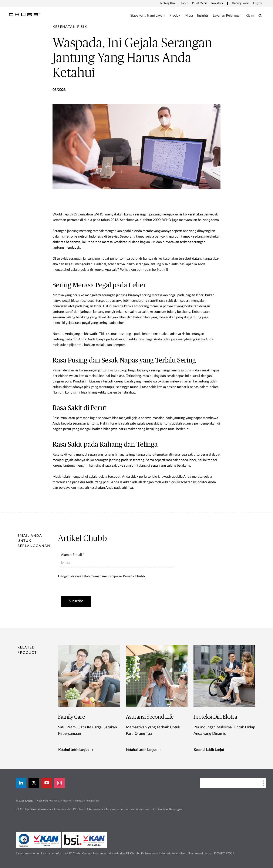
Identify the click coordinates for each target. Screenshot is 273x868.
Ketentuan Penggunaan (86, 801)
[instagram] (59, 783)
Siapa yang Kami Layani (148, 16)
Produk (175, 16)
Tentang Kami (168, 3)
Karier (184, 3)
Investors (217, 3)
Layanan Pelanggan (227, 16)
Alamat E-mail (71, 555)
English (258, 3)
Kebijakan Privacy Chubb (127, 576)
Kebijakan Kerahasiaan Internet (54, 801)
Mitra (189, 16)
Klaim (250, 16)
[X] (34, 783)
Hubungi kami (240, 3)
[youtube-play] (47, 783)
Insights (203, 16)
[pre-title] (70, 27)
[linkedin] (21, 783)
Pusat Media (200, 3)
